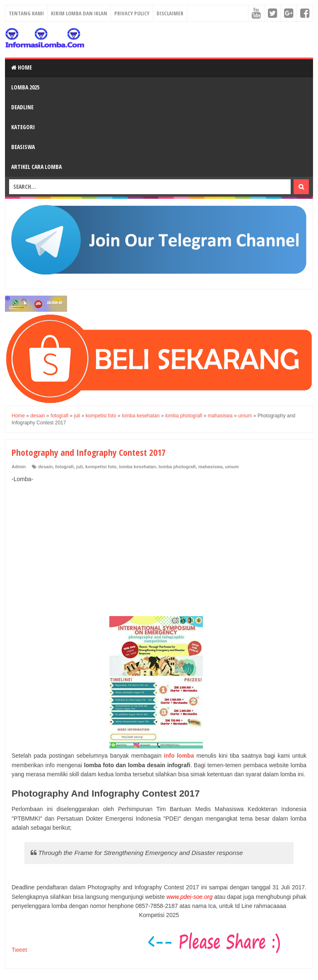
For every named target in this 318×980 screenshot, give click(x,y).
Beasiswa (23, 147)
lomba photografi (177, 467)
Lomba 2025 (25, 87)
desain (45, 467)
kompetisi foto (101, 467)
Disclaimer (170, 13)
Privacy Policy (132, 13)
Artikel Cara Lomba (36, 167)
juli (79, 467)
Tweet (19, 950)
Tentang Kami (26, 13)
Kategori (23, 127)
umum (232, 467)
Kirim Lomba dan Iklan (79, 13)
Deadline (22, 107)
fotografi (64, 467)
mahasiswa (211, 467)
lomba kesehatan (137, 467)
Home (22, 67)
